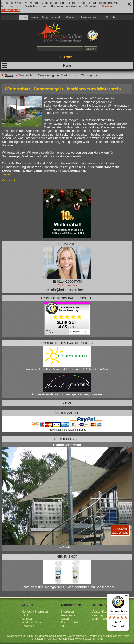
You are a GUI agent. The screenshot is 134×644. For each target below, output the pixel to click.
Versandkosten (102, 612)
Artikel (67, 57)
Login (23, 17)
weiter (6, 174)
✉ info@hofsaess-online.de (67, 290)
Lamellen (28, 626)
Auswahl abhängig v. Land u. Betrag (67, 430)
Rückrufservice (67, 285)
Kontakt (57, 17)
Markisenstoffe (32, 622)
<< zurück (9, 180)
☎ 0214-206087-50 (67, 281)
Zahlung (97, 615)
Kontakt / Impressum (36, 612)
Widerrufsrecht (102, 619)
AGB (64, 626)
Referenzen (88, 17)
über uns (71, 17)
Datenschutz (70, 622)
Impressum (69, 612)
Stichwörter (29, 619)
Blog (45, 17)
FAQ (25, 615)
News (9, 75)
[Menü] (126, 596)
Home (34, 17)
